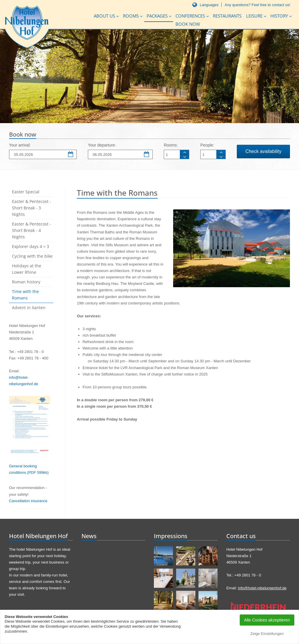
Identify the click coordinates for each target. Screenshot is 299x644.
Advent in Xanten (29, 308)
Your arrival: (20, 145)
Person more (221, 152)
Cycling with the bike (32, 256)
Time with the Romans (25, 295)
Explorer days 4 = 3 (31, 246)
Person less (221, 157)
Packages (157, 16)
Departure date (147, 155)
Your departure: (102, 145)
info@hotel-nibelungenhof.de (262, 588)
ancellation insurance (29, 501)
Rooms (131, 16)
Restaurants (227, 16)
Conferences (190, 16)
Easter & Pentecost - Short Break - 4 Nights (32, 230)
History (279, 16)
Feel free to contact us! (271, 5)
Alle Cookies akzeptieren (267, 620)
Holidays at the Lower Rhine (27, 269)
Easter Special (26, 192)
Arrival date (71, 155)
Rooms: (171, 145)
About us (104, 16)
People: (207, 145)
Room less (185, 157)
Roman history (26, 282)
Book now (188, 24)
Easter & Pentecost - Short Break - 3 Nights (32, 208)
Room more (185, 152)
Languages (209, 5)
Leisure (254, 16)
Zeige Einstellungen (267, 634)
